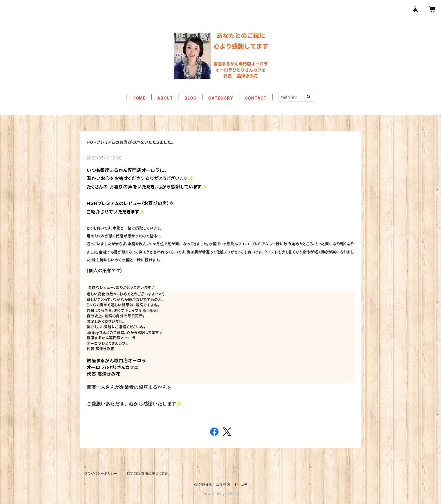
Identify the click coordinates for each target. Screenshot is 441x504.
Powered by (220, 494)
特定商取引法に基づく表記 (148, 473)
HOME (139, 98)
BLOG (191, 98)
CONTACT (256, 98)
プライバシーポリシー (101, 473)
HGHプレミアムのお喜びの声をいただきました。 (130, 142)
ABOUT (165, 98)
